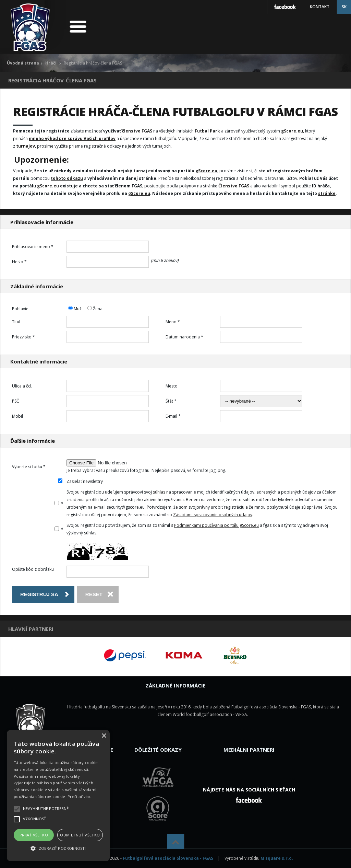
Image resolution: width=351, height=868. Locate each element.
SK (344, 7)
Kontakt (320, 7)
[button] (58, 848)
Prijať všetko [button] (34, 835)
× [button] (104, 736)
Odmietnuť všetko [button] (80, 835)
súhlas (159, 492)
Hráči (51, 63)
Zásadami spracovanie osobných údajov (213, 515)
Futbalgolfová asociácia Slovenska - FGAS (168, 858)
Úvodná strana (23, 63)
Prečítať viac (79, 796)
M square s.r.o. (277, 858)
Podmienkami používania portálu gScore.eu (216, 525)
